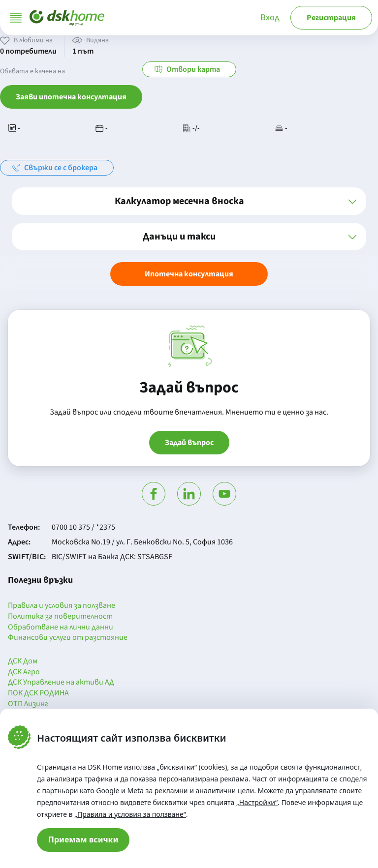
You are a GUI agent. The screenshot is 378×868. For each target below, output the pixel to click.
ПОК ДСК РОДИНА (38, 693)
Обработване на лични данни (61, 628)
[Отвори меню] (16, 18)
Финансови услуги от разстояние (68, 638)
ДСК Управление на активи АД (61, 683)
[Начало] (67, 18)
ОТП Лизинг (28, 704)
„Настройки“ (257, 802)
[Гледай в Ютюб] (224, 494)
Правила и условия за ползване (62, 606)
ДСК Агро (24, 672)
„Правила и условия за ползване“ (130, 814)
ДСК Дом (23, 661)
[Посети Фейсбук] (154, 494)
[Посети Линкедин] (189, 494)
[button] (189, 201)
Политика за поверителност (60, 617)
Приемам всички (83, 839)
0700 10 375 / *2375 (83, 527)
